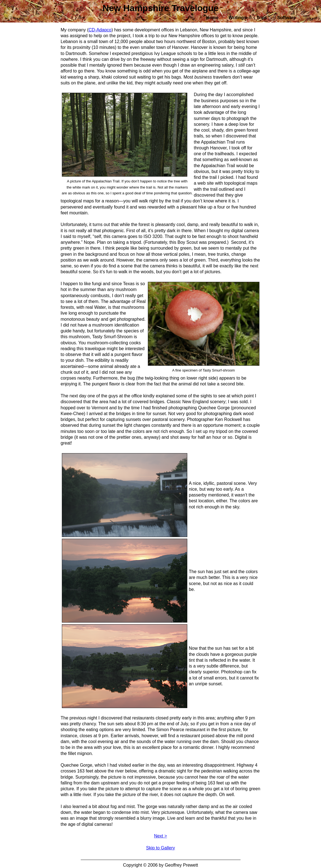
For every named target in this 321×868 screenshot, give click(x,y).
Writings (237, 18)
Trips (262, 18)
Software (287, 18)
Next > (160, 836)
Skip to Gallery (160, 848)
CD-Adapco (100, 30)
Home (212, 18)
